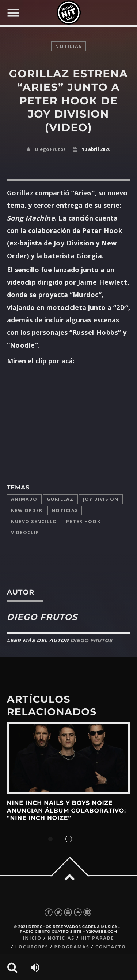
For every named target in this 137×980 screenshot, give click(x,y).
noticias (68, 46)
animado (24, 499)
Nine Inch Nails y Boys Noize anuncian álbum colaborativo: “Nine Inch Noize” (66, 811)
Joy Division (101, 499)
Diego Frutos (50, 149)
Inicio (32, 938)
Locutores (32, 947)
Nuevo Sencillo (34, 522)
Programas (72, 947)
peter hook (83, 522)
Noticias (65, 511)
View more (69, 758)
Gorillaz (60, 499)
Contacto (111, 947)
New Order (27, 511)
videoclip (25, 532)
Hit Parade (97, 938)
